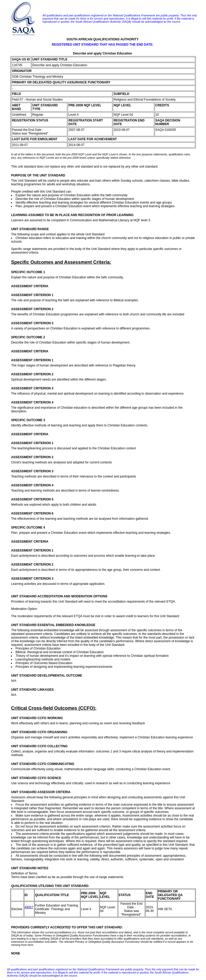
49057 (29, 907)
